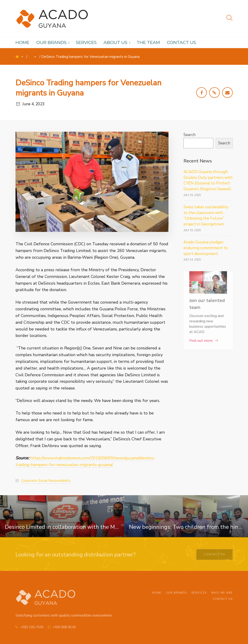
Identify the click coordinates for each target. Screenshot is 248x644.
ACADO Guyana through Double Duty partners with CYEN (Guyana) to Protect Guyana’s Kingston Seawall (208, 180)
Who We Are (222, 596)
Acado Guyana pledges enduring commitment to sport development (206, 248)
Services (199, 596)
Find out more (201, 341)
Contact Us (214, 556)
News (33, 58)
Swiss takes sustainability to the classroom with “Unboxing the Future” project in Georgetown (206, 216)
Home (20, 58)
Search (190, 135)
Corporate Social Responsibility (46, 481)
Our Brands (176, 596)
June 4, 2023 (34, 104)
